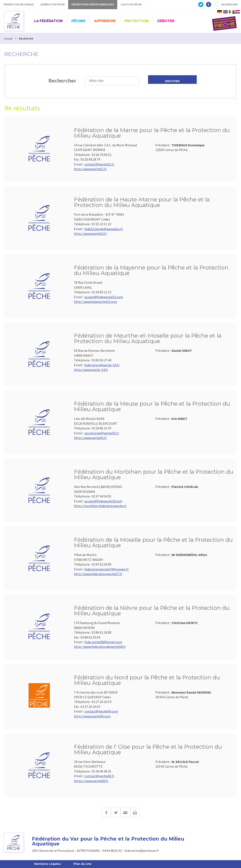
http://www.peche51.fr (90, 169)
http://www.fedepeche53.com (95, 302)
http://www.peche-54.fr (91, 370)
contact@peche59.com (101, 711)
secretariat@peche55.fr (102, 433)
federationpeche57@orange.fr (107, 569)
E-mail (125, 813)
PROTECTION (136, 21)
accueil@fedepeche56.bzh (103, 501)
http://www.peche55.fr (90, 438)
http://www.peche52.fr (90, 234)
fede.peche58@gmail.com (103, 642)
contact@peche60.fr (99, 776)
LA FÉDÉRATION (48, 21)
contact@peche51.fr (99, 164)
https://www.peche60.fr (91, 781)
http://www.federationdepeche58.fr (100, 647)
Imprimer (135, 813)
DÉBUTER (166, 21)
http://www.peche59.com (92, 716)
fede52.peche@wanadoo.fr (104, 229)
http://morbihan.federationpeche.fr (100, 506)
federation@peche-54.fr (102, 365)
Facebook (106, 813)
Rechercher (62, 81)
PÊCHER (78, 21)
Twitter (116, 813)
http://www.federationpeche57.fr (98, 574)
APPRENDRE (105, 21)
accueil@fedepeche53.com (104, 297)
